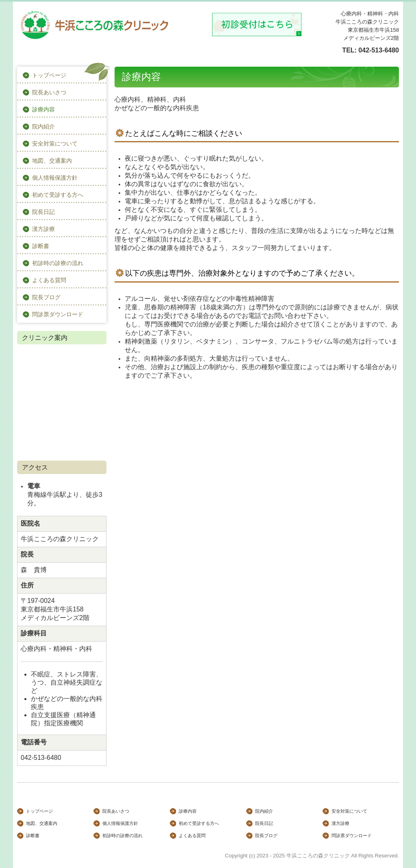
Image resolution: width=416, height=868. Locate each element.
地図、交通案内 (52, 161)
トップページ (49, 75)
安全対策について (55, 144)
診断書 (41, 246)
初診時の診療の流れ (58, 263)
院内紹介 (43, 126)
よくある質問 (49, 280)
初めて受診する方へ (58, 195)
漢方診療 (43, 229)
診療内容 (43, 109)
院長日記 (43, 212)
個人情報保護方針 (55, 178)
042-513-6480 (379, 50)
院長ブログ (46, 297)
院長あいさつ (49, 92)
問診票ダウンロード (58, 314)
